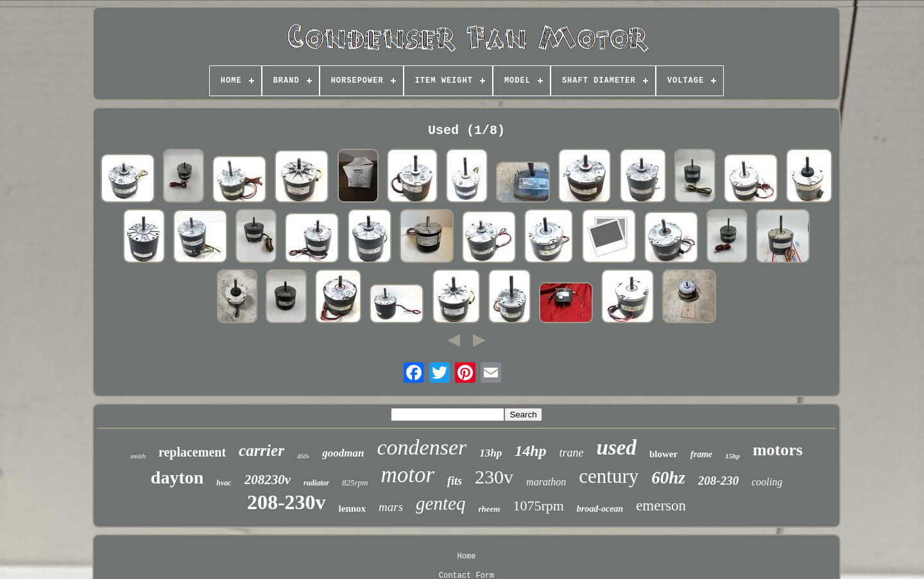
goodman (343, 453)
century (609, 476)
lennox (353, 508)
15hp (732, 456)
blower (663, 454)
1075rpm (538, 506)
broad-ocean (600, 509)
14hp (530, 451)
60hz (668, 478)
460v (303, 456)
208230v (268, 480)
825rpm (355, 482)
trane (572, 453)
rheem (489, 509)
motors (778, 450)
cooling (767, 482)
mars (391, 507)
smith (138, 456)
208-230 (718, 481)
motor (407, 475)
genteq (441, 503)
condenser (422, 447)
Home (467, 557)
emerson (661, 506)
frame (701, 454)
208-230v (287, 502)
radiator (316, 483)
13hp (491, 453)
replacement (192, 452)
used (617, 448)
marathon (546, 482)
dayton (177, 477)
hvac (224, 483)
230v (494, 477)
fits (455, 481)
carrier (261, 450)
